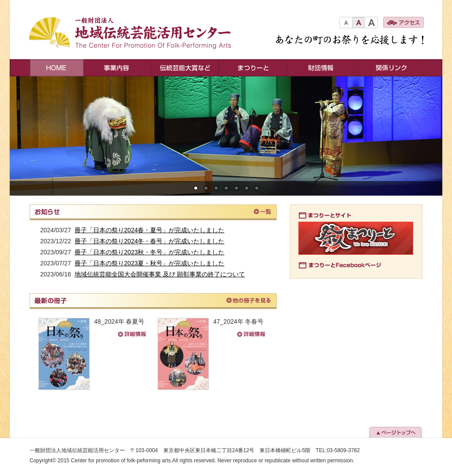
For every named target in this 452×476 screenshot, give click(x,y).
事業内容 (117, 68)
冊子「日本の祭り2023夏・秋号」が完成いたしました (149, 263)
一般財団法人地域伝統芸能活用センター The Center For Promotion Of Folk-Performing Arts (135, 34)
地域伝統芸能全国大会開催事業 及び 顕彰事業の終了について (160, 274)
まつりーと (253, 68)
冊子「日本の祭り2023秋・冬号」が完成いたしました (149, 252)
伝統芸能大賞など (185, 68)
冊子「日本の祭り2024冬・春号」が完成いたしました (149, 241)
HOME (56, 68)
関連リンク (389, 68)
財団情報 (321, 68)
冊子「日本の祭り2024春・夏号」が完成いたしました (149, 230)
